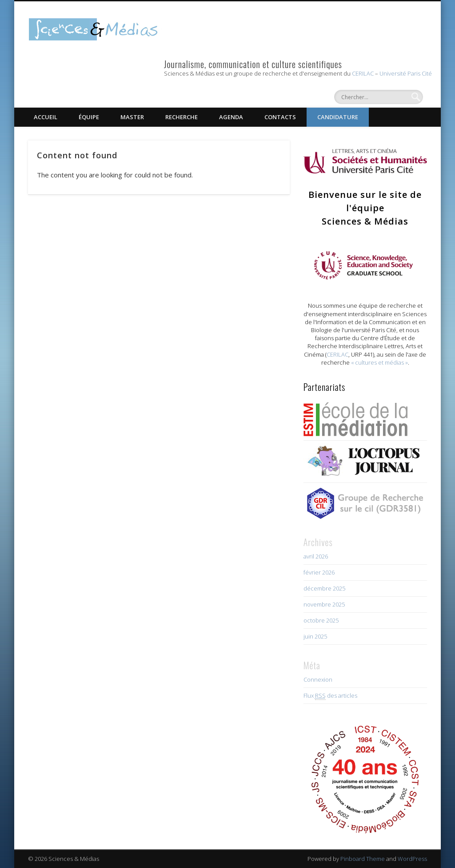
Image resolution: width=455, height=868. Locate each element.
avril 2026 (316, 556)
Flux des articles (330, 696)
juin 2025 (315, 636)
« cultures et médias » (379, 362)
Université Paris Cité (406, 73)
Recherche (182, 117)
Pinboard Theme (363, 859)
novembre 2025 (324, 604)
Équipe (89, 117)
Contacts (280, 117)
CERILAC (363, 73)
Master (132, 117)
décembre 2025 (324, 588)
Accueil (46, 117)
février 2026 (319, 572)
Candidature (338, 117)
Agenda (231, 117)
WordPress (412, 859)
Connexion (318, 679)
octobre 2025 (321, 620)
